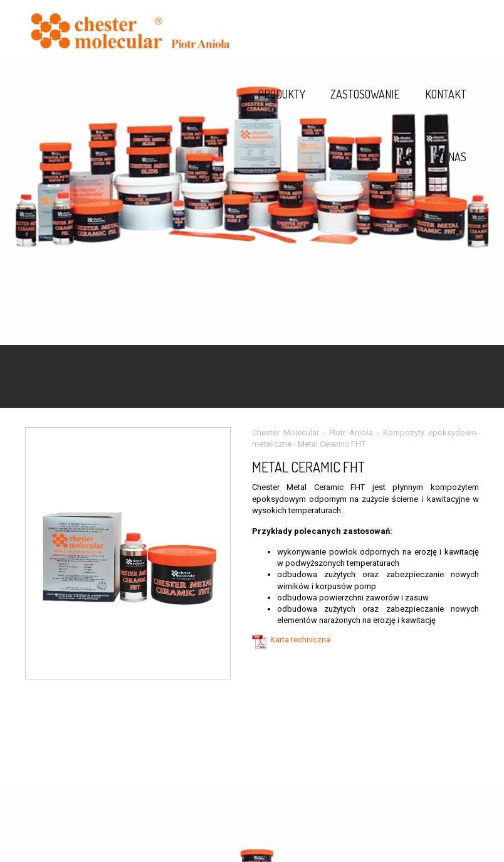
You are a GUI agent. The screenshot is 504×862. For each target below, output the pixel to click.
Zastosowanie (365, 94)
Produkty (281, 94)
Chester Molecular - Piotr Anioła (312, 433)
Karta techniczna (300, 640)
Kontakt (446, 94)
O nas (453, 157)
